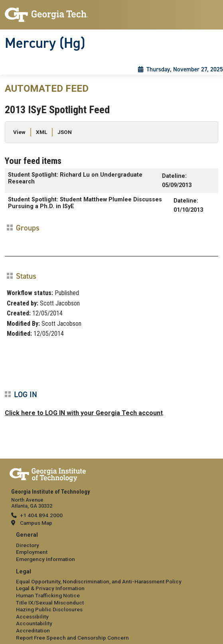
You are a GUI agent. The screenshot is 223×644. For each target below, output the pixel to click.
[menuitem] (111, 547)
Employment (32, 552)
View (19, 132)
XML (41, 132)
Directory (28, 545)
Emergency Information (45, 559)
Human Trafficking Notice (48, 595)
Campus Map (36, 523)
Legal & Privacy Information (50, 588)
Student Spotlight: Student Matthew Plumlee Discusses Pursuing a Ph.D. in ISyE (85, 203)
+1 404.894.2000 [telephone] (41, 515)
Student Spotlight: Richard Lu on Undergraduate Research (75, 178)
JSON (65, 132)
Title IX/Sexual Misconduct (50, 603)
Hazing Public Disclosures (49, 609)
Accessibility (32, 616)
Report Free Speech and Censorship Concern (72, 638)
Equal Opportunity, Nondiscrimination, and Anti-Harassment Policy (99, 581)
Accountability (34, 623)
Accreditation (33, 630)
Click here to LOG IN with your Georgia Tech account (84, 413)
